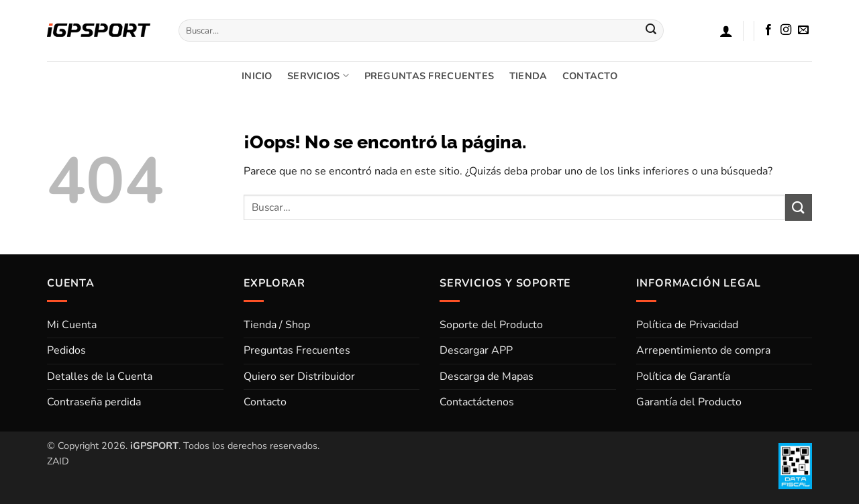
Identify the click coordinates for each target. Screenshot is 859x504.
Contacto (265, 402)
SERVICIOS (318, 76)
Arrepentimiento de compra (703, 350)
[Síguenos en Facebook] (768, 30)
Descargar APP (476, 350)
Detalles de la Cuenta (100, 376)
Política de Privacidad (687, 325)
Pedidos (66, 350)
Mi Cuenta (72, 325)
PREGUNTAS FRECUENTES (429, 76)
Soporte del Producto (491, 325)
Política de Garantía (683, 376)
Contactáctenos (477, 402)
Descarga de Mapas (487, 376)
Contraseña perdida (94, 402)
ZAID (58, 461)
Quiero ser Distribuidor (299, 376)
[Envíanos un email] (803, 30)
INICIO (257, 76)
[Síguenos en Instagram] (786, 30)
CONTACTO (590, 76)
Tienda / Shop (277, 325)
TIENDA (528, 76)
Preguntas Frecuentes (297, 350)
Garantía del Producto (689, 402)
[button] (726, 31)
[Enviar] (652, 31)
